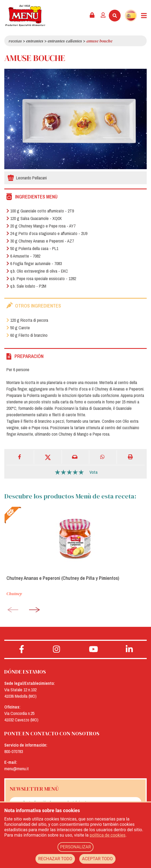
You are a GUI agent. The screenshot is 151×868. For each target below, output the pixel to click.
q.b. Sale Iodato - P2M (26, 286)
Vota (94, 472)
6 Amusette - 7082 (23, 256)
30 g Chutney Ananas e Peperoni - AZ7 (40, 241)
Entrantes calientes (65, 41)
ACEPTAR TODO (97, 859)
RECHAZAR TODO (55, 859)
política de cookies (108, 835)
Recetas (15, 41)
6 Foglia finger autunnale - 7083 (34, 263)
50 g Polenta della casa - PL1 (32, 248)
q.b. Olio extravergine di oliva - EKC (37, 271)
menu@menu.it (17, 769)
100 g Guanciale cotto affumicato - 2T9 (40, 211)
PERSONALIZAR (76, 847)
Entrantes (35, 41)
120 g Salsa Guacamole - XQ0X (34, 218)
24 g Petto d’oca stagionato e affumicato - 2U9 (47, 233)
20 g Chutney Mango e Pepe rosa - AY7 (41, 226)
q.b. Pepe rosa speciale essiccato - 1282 (41, 279)
